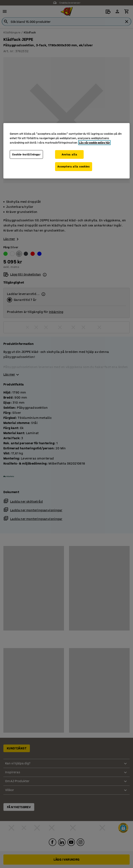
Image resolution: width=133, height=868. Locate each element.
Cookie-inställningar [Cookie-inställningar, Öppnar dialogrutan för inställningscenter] (26, 154)
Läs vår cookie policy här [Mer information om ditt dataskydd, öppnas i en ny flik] (94, 143)
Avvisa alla (69, 154)
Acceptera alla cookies (73, 167)
